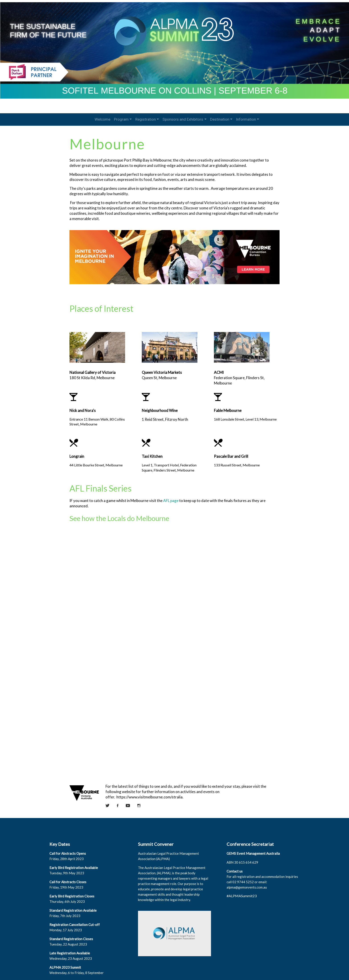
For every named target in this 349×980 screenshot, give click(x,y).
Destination (220, 119)
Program (121, 119)
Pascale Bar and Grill (230, 452)
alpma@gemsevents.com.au (246, 875)
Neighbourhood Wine (161, 406)
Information (246, 119)
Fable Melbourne (227, 406)
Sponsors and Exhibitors (183, 119)
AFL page (173, 497)
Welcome (102, 119)
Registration (146, 119)
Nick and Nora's (86, 406)
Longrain (79, 452)
